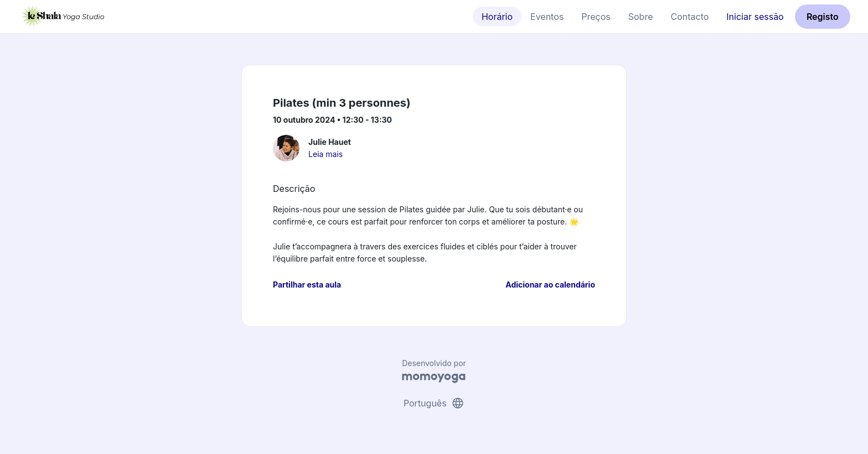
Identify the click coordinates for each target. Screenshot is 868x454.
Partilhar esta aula (307, 285)
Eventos (547, 17)
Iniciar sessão (755, 17)
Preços (596, 17)
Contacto (689, 17)
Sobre (641, 17)
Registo (823, 17)
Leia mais (325, 154)
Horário (497, 17)
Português (434, 403)
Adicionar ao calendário (550, 285)
